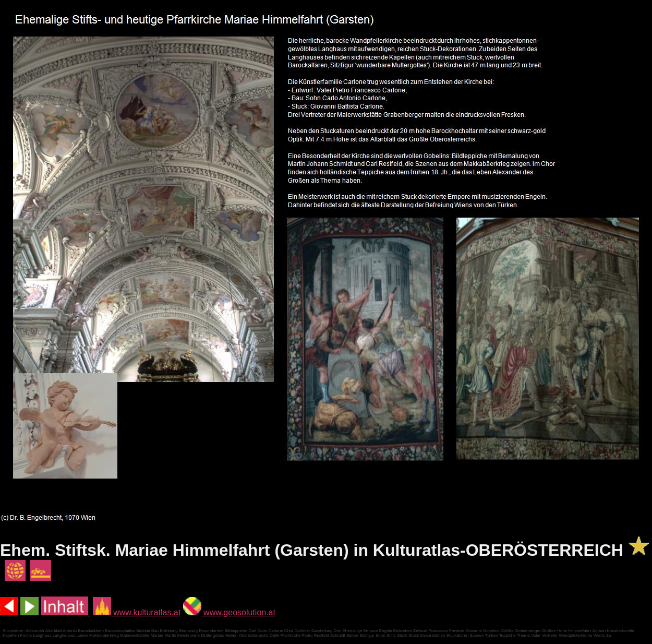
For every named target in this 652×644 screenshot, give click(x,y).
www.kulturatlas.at (137, 612)
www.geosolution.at (229, 612)
